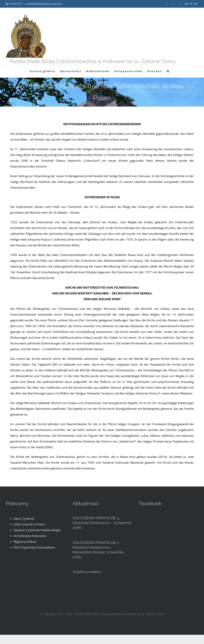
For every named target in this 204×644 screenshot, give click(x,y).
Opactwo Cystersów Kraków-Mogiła (37, 530)
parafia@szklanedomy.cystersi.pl (44, 4)
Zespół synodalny (87, 572)
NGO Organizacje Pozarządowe (34, 547)
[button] (168, 71)
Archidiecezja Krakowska (30, 536)
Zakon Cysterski (24, 518)
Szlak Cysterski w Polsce (29, 524)
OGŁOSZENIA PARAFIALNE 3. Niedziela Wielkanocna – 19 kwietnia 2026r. (102, 523)
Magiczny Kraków (25, 542)
